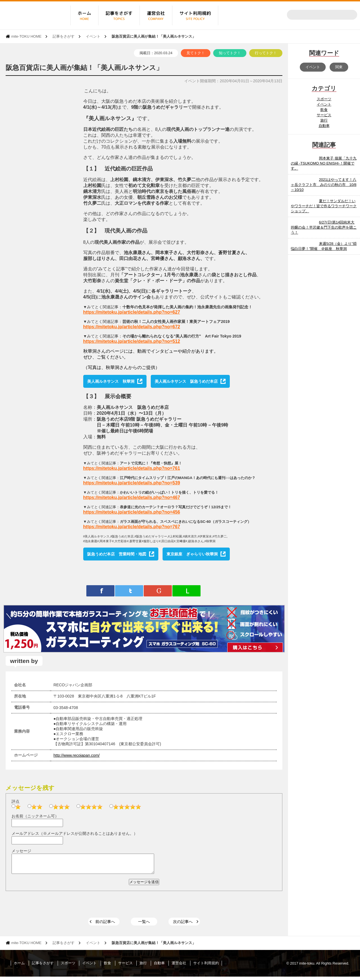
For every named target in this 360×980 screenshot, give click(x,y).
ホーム (19, 966)
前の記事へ (105, 925)
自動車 (324, 126)
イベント (93, 36)
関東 (339, 67)
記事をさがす (64, 36)
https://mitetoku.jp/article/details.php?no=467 (132, 497)
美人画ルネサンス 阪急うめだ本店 (186, 381)
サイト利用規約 (206, 966)
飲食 (324, 110)
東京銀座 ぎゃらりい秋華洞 (192, 554)
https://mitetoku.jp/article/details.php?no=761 (132, 468)
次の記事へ (183, 925)
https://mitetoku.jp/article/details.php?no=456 (132, 512)
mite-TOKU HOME (26, 36)
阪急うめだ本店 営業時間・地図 (117, 554)
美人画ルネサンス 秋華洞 (111, 381)
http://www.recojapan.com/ (76, 755)
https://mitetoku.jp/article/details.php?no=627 (132, 312)
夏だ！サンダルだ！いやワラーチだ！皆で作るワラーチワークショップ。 (324, 206)
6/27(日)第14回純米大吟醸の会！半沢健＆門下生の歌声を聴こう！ (324, 227)
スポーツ (324, 99)
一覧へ (144, 925)
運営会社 (179, 966)
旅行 (324, 120)
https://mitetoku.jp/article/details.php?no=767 (132, 527)
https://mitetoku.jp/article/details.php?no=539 (132, 483)
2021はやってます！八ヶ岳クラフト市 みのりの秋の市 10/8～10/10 (324, 185)
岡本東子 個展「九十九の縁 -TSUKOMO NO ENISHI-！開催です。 (324, 163)
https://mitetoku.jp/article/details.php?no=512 (132, 341)
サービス (324, 115)
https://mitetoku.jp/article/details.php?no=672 (132, 327)
